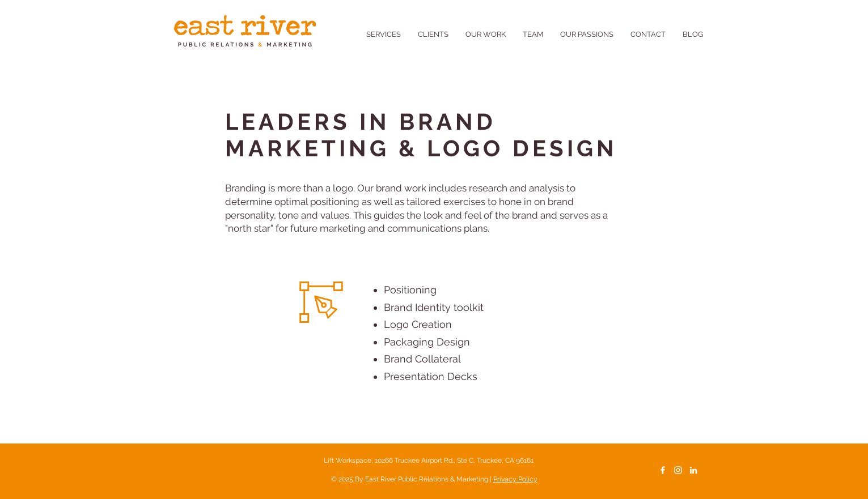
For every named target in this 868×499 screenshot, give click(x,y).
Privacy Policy (515, 479)
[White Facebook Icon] (663, 470)
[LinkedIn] (693, 470)
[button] (587, 35)
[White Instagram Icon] (678, 470)
